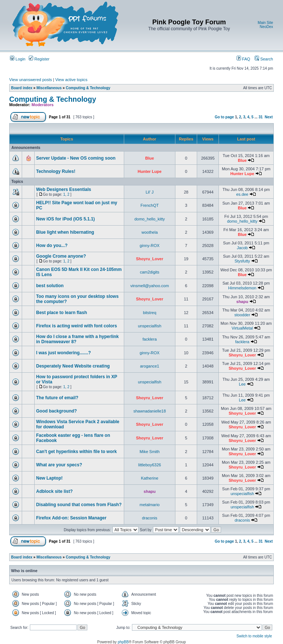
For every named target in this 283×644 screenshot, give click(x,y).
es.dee (242, 194)
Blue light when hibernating (65, 232)
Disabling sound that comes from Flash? (79, 505)
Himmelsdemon (242, 288)
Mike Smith (150, 452)
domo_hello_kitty (150, 219)
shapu (242, 302)
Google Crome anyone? (61, 256)
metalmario (150, 505)
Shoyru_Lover (150, 259)
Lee (242, 384)
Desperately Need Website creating (73, 366)
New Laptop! (49, 478)
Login (18, 59)
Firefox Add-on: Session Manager (71, 518)
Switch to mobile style (254, 636)
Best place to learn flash (62, 313)
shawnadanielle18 (150, 411)
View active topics (71, 80)
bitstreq (150, 313)
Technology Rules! (56, 171)
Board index (22, 88)
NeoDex (266, 27)
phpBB (123, 642)
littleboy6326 (150, 465)
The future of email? (57, 398)
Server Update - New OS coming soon (76, 158)
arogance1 (150, 366)
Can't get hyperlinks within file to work (76, 452)
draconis (150, 518)
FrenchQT (150, 205)
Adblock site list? (54, 491)
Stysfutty (242, 261)
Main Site (265, 23)
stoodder (242, 315)
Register (39, 59)
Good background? (57, 411)
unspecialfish (150, 326)
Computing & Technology (88, 88)
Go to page (224, 117)
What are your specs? (59, 465)
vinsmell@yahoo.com (150, 286)
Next (269, 117)
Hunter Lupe (150, 171)
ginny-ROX (150, 246)
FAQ (243, 59)
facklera (150, 339)
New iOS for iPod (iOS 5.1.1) (65, 219)
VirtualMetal (242, 328)
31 (261, 117)
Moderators (43, 105)
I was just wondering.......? (64, 353)
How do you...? (52, 246)
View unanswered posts (31, 80)
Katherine (149, 478)
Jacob (242, 248)
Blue (150, 158)
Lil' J (150, 192)
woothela (150, 232)
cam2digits (150, 272)
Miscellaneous (49, 88)
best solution (50, 286)
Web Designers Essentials (64, 189)
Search (264, 59)
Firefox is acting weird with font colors (76, 326)
